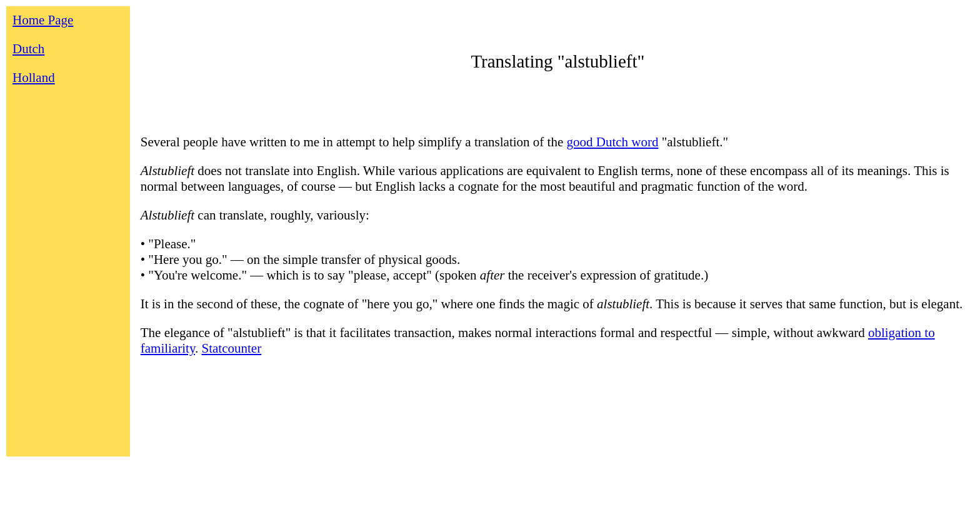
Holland (34, 78)
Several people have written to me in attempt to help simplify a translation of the (354, 142)
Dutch (28, 49)
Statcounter (232, 348)
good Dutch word (612, 142)
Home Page (43, 20)
